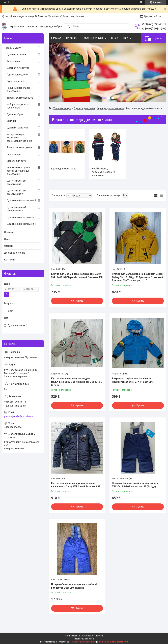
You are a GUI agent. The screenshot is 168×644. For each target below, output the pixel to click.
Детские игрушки (16, 55)
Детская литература (18, 68)
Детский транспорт (17, 128)
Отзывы (9, 246)
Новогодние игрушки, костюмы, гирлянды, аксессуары (19, 171)
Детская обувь (15, 114)
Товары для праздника (19, 147)
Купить (80, 301)
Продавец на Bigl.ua (84, 639)
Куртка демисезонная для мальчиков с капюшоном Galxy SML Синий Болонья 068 (76, 485)
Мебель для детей (17, 161)
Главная (56, 38)
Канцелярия (14, 61)
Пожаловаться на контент (83, 642)
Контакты (10, 260)
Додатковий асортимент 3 (21, 201)
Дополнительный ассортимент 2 (16, 192)
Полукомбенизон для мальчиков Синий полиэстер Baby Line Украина (74, 586)
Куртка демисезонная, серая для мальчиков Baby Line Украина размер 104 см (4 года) (77, 382)
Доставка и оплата (15, 253)
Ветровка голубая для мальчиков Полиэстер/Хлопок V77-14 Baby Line (133, 380)
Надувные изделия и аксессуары (18, 90)
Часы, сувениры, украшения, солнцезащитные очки (19, 138)
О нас (115, 38)
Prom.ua (99, 636)
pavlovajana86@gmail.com (19, 416)
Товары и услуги (92, 38)
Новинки (72, 38)
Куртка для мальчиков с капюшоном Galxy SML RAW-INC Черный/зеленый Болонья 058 (77, 276)
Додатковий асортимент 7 (21, 224)
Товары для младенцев (20, 98)
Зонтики (11, 121)
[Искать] (68, 27)
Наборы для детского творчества (19, 106)
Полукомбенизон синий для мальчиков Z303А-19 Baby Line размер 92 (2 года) (135, 485)
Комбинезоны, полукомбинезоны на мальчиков (104, 172)
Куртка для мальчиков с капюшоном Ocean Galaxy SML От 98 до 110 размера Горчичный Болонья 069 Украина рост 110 (138, 277)
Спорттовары (14, 154)
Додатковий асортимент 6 (21, 217)
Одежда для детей (84, 108)
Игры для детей (15, 81)
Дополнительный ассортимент (16, 182)
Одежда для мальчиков (110, 108)
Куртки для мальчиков (64, 169)
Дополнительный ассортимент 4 (16, 209)
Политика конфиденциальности (113, 642)
